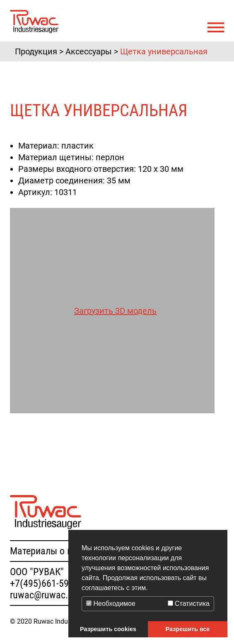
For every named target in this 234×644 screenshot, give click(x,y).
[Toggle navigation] (216, 28)
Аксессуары (89, 51)
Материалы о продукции (61, 551)
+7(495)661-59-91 (46, 583)
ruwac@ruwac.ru (43, 595)
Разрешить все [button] (188, 629)
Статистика (189, 604)
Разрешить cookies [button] (108, 629)
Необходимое (111, 604)
